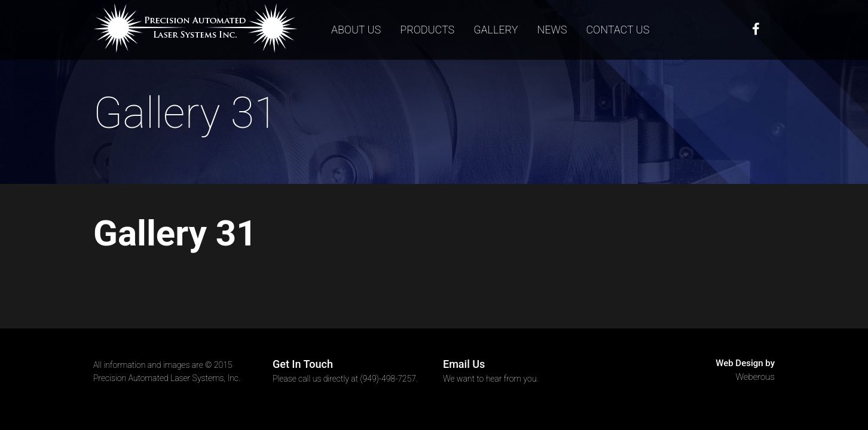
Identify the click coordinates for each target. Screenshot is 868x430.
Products (427, 30)
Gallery (496, 30)
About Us (356, 30)
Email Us (464, 364)
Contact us (618, 30)
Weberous (756, 377)
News (552, 30)
